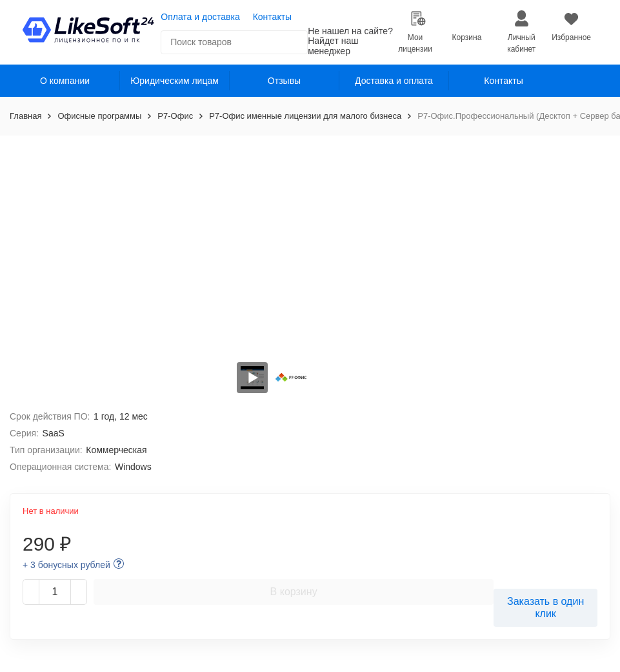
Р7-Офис (175, 116)
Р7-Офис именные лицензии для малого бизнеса (305, 116)
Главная (25, 116)
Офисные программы (99, 116)
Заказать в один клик (545, 607)
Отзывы (284, 81)
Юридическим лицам (175, 81)
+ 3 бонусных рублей (66, 565)
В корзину (294, 592)
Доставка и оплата (394, 81)
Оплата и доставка (200, 17)
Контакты (272, 17)
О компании (65, 81)
